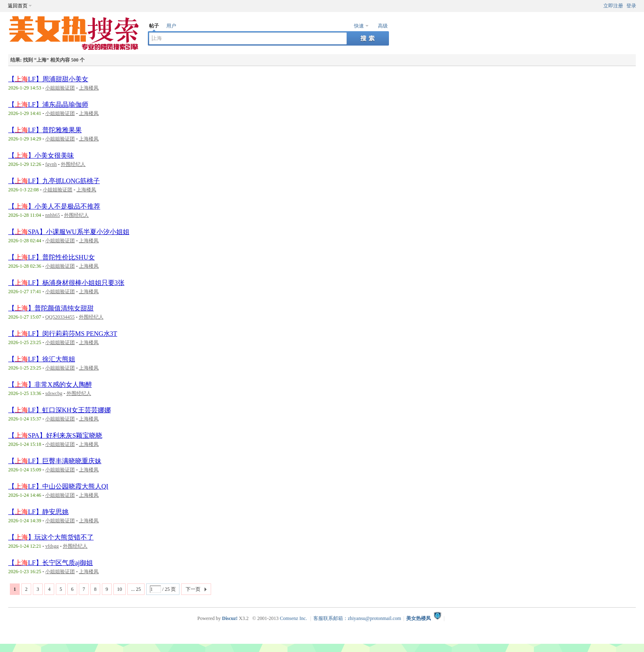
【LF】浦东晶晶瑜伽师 (48, 104)
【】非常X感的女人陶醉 (50, 385)
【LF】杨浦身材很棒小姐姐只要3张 (66, 283)
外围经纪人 (73, 164)
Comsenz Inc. (293, 618)
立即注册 (613, 6)
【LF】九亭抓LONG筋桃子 (54, 181)
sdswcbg (54, 393)
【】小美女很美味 (41, 155)
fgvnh (51, 164)
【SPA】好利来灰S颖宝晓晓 (55, 435)
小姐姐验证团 (60, 88)
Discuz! (230, 618)
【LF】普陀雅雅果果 (45, 130)
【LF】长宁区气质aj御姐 (51, 563)
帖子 (154, 26)
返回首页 (18, 6)
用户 (171, 26)
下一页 (193, 589)
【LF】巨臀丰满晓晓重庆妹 (55, 461)
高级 (383, 26)
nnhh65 (53, 215)
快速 (359, 26)
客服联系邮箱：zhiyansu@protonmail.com (357, 618)
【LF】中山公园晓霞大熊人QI (58, 486)
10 (120, 589)
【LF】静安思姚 (38, 512)
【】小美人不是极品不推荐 (54, 206)
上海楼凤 (89, 88)
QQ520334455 (60, 317)
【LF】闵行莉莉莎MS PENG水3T (63, 334)
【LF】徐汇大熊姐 (42, 359)
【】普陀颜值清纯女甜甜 (51, 308)
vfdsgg (52, 546)
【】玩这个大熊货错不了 (51, 537)
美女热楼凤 (419, 618)
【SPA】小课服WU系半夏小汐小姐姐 (69, 232)
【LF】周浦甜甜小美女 (48, 79)
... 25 (136, 589)
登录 (631, 6)
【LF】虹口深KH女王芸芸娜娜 (60, 410)
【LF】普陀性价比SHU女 (52, 257)
